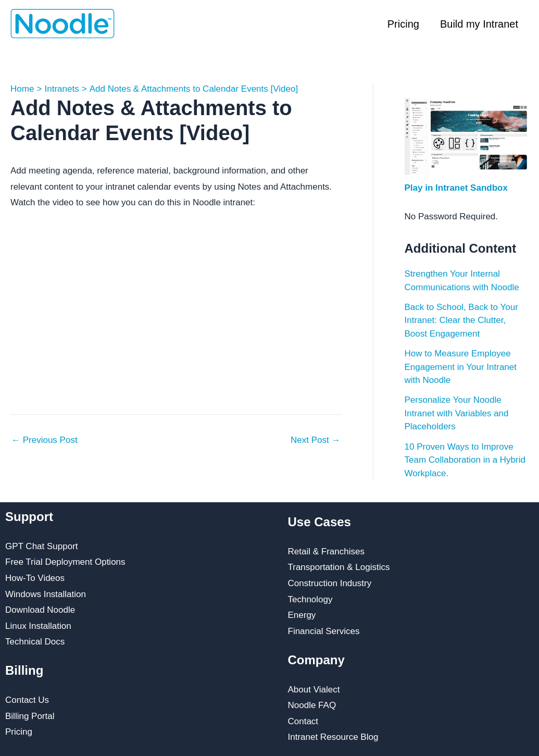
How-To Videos (35, 578)
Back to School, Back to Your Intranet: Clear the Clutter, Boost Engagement (461, 320)
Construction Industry (330, 583)
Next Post (315, 440)
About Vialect (314, 690)
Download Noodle (40, 610)
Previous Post (45, 440)
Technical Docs (35, 642)
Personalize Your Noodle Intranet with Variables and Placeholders (457, 413)
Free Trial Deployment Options (65, 562)
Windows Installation (46, 594)
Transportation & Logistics (339, 567)
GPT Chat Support (42, 546)
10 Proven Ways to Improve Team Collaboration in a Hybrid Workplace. (465, 460)
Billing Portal (30, 716)
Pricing (403, 24)
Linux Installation (38, 626)
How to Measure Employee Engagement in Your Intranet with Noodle (461, 367)
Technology (310, 599)
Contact (303, 721)
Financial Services (324, 631)
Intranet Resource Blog (333, 737)
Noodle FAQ (312, 705)
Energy (302, 615)
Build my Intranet (479, 24)
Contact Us (27, 700)
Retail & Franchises (326, 551)
